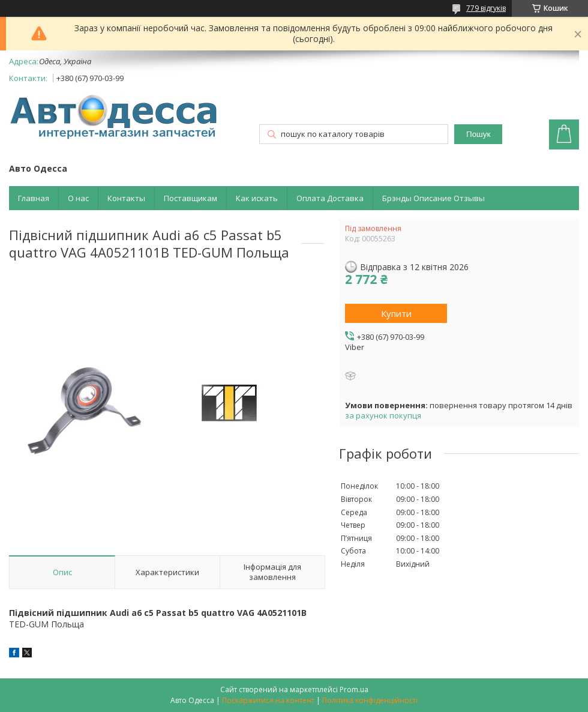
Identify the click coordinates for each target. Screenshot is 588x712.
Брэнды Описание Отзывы (433, 198)
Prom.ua (354, 689)
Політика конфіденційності (370, 700)
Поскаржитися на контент (268, 700)
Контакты (126, 198)
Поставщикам (190, 198)
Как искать (257, 198)
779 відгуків (486, 8)
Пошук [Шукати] (478, 134)
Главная (34, 198)
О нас (78, 198)
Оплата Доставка (330, 198)
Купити (396, 313)
